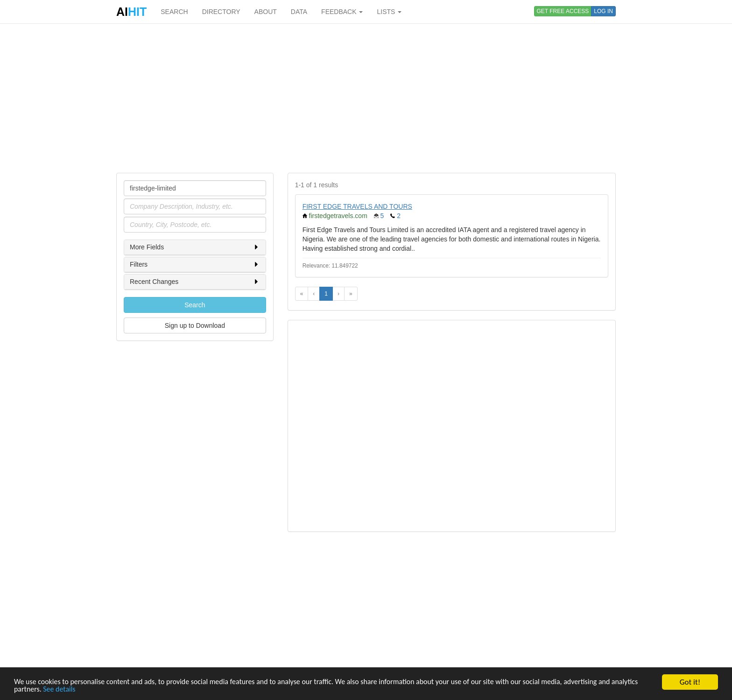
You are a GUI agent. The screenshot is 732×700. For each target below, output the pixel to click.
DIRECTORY (221, 12)
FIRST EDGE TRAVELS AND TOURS (357, 206)
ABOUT (266, 12)
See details (92, 689)
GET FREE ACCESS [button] (563, 11)
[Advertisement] (366, 98)
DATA (299, 12)
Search (195, 305)
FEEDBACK (342, 12)
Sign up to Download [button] (195, 325)
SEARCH (174, 12)
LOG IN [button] (603, 11)
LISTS (389, 12)
